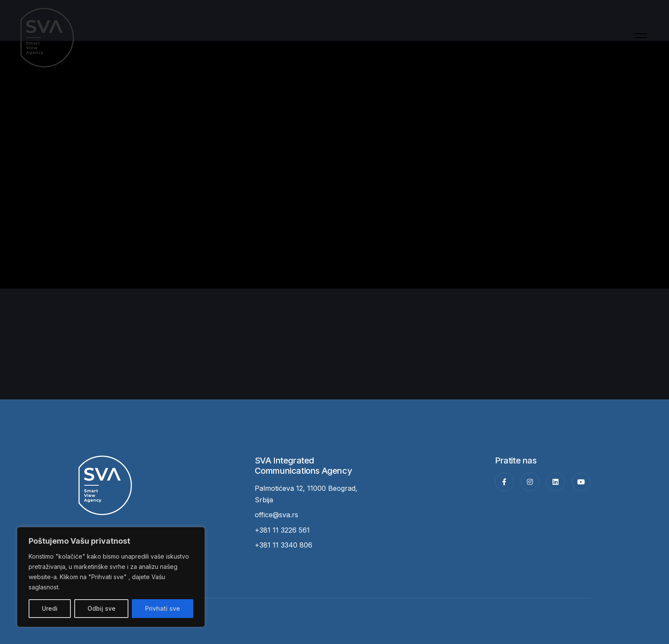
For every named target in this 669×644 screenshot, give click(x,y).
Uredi (50, 608)
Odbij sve (102, 608)
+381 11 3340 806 (284, 545)
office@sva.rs (276, 515)
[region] (111, 577)
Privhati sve (163, 608)
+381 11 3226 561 (282, 530)
